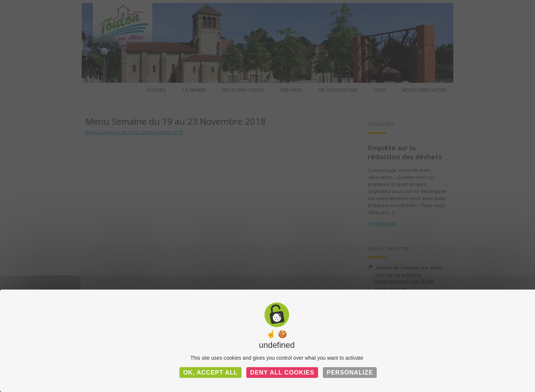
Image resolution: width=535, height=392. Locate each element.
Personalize (350, 373)
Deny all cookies (282, 373)
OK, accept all (210, 373)
